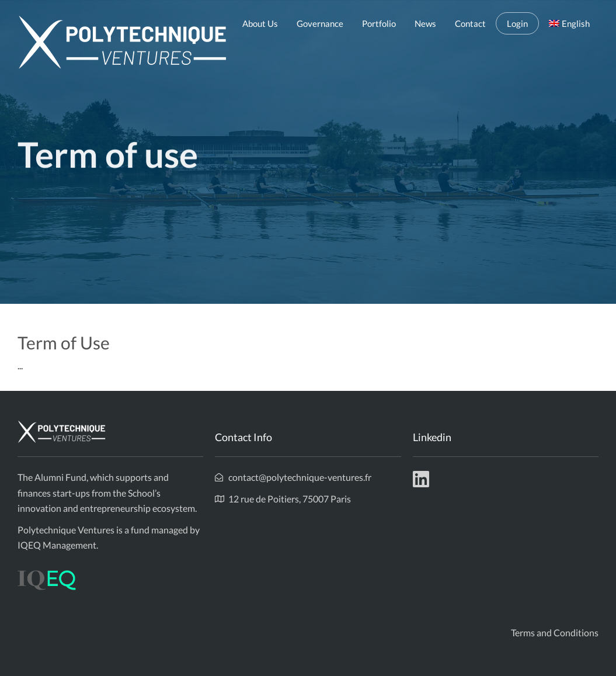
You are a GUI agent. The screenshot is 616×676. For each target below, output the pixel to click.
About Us (260, 23)
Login (517, 23)
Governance (320, 23)
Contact (470, 23)
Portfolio (379, 23)
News (425, 23)
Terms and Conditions (555, 632)
